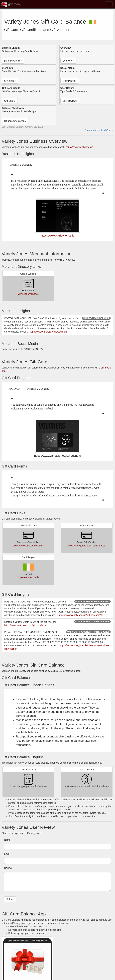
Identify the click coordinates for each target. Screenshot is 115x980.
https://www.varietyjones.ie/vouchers (49, 332)
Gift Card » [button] (10, 101)
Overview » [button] (68, 61)
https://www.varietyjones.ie (79, 147)
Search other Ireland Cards (98, 130)
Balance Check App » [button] (15, 121)
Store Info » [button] (10, 81)
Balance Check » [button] (13, 61)
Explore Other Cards (28, 577)
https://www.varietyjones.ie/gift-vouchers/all (81, 615)
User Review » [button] (70, 101)
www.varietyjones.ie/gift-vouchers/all (87, 546)
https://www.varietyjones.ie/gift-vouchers (25, 625)
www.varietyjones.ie (28, 294)
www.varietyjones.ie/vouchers (28, 546)
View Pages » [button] (70, 81)
